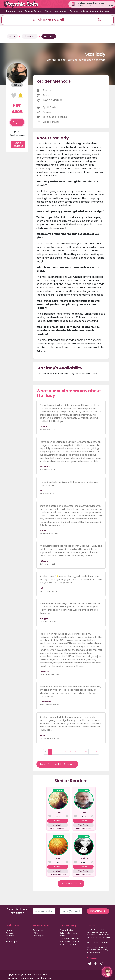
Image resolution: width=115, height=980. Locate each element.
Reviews (74, 11)
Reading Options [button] (33, 11)
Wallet (48, 11)
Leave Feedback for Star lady (57, 764)
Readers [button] (10, 11)
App (20, 11)
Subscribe (98, 911)
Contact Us (38, 930)
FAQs (35, 933)
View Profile (58, 825)
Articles (84, 11)
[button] (57, 20)
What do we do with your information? (69, 943)
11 (86, 752)
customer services (100, 945)
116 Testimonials (17, 133)
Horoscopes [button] (60, 11)
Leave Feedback (18, 144)
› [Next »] (97, 752)
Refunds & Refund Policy (68, 934)
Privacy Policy (66, 930)
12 (91, 752)
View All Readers (71, 884)
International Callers (31, 978)
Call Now (17, 122)
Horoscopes (12, 942)
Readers (10, 936)
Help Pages (38, 936)
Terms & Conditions (69, 939)
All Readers (30, 36)
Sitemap (47, 978)
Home (12, 36)
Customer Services (99, 11)
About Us (10, 933)
